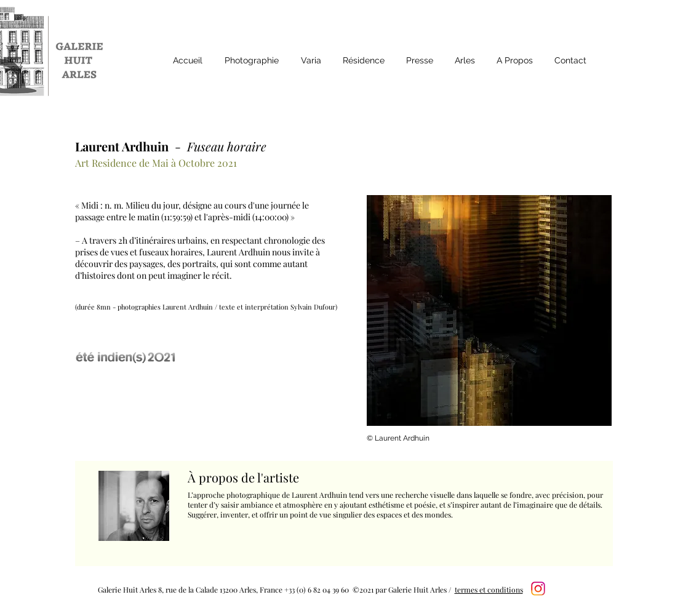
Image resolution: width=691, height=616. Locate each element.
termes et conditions (489, 590)
